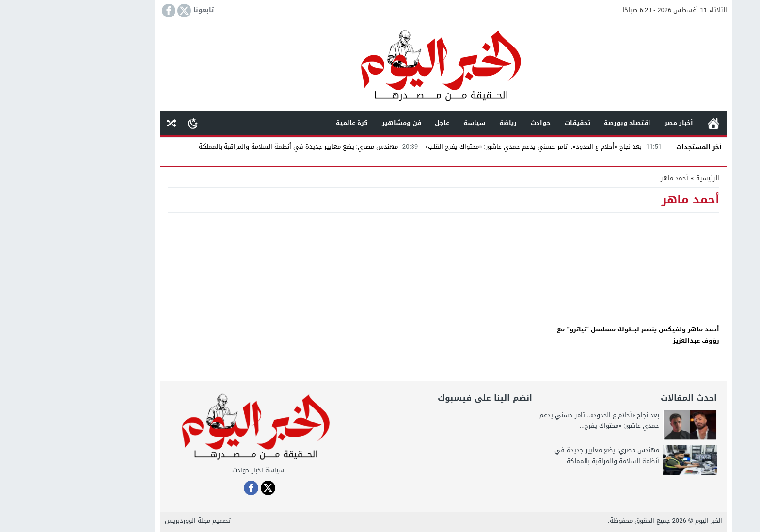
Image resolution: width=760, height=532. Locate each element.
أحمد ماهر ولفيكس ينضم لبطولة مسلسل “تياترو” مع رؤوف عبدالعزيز (575, 335)
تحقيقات (514, 123)
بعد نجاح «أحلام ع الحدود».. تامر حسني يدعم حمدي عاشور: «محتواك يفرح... (536, 421)
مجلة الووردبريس (124, 521)
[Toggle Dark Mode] (129, 123)
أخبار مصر (615, 123)
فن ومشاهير (338, 123)
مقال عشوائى (108, 123)
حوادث (477, 123)
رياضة (444, 123)
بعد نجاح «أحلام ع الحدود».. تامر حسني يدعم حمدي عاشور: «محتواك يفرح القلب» (481, 147)
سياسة (411, 123)
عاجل (379, 123)
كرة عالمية (288, 123)
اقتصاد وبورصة (564, 123)
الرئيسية (650, 123)
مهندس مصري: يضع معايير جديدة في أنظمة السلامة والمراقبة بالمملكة (246, 147)
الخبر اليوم (645, 521)
